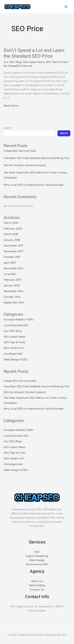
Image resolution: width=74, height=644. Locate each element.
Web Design (37, 560)
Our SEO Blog (13, 62)
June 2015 (10, 274)
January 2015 (12, 285)
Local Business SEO (16, 325)
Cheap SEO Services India (20, 151)
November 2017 (13, 251)
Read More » (11, 105)
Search (8, 128)
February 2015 (12, 280)
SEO (37, 552)
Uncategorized (13, 354)
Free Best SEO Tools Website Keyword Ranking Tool (37, 158)
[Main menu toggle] (66, 7)
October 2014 (12, 297)
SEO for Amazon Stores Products (25, 165)
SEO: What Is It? (14, 348)
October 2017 (12, 257)
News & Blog (37, 585)
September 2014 (14, 302)
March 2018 (11, 234)
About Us (37, 581)
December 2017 (13, 246)
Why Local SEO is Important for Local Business (34, 185)
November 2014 (14, 291)
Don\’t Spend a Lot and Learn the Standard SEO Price (34, 53)
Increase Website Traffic (19, 319)
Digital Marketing (37, 556)
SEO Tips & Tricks (57, 62)
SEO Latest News (34, 62)
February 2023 (13, 229)
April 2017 (10, 263)
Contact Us (37, 590)
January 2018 (12, 240)
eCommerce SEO (37, 564)
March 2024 (11, 223)
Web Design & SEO (16, 359)
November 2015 (13, 268)
